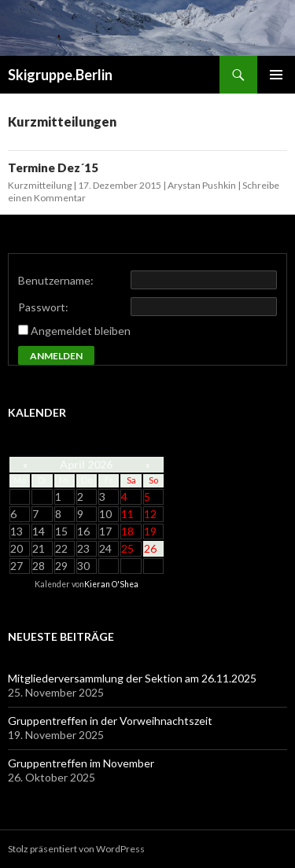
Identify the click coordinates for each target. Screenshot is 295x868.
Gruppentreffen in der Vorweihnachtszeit (110, 721)
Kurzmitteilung (40, 185)
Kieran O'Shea (111, 584)
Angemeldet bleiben (81, 331)
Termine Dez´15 (53, 167)
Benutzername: (56, 280)
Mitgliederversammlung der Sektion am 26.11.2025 (132, 678)
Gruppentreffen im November (81, 763)
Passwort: (43, 307)
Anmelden (56, 356)
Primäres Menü (276, 75)
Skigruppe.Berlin (60, 75)
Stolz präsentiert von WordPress (76, 849)
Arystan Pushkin (202, 185)
